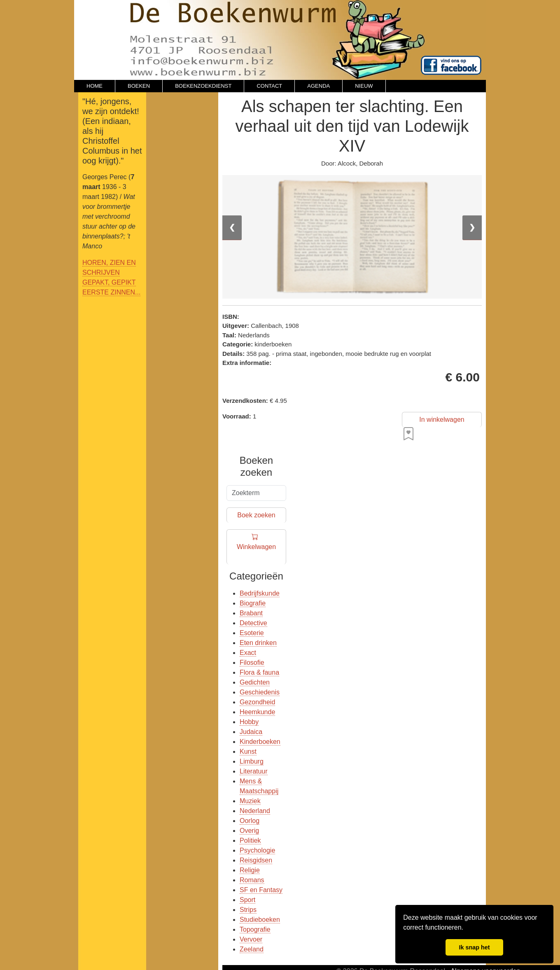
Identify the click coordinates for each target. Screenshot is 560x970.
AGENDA (318, 86)
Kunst (248, 751)
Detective (253, 623)
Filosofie (252, 663)
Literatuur (254, 771)
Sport (247, 900)
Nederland (255, 811)
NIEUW (364, 86)
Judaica (251, 732)
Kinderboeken (260, 742)
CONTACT (269, 86)
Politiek (250, 840)
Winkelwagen (256, 547)
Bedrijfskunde (260, 593)
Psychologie (257, 850)
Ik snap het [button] (474, 947)
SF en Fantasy (261, 890)
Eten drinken (258, 643)
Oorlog (250, 821)
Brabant (251, 613)
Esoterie (252, 633)
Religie (250, 870)
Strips (248, 910)
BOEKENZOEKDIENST (203, 86)
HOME (94, 86)
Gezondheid (257, 702)
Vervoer (251, 939)
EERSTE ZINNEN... (111, 292)
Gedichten (255, 682)
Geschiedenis (260, 692)
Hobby (249, 722)
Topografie (255, 929)
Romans (252, 880)
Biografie (253, 603)
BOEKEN (139, 86)
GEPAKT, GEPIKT (109, 282)
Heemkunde (257, 712)
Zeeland (252, 949)
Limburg (252, 761)
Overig (249, 831)
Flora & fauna (259, 672)
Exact (248, 653)
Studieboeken (260, 920)
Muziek (250, 801)
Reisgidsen (256, 860)
